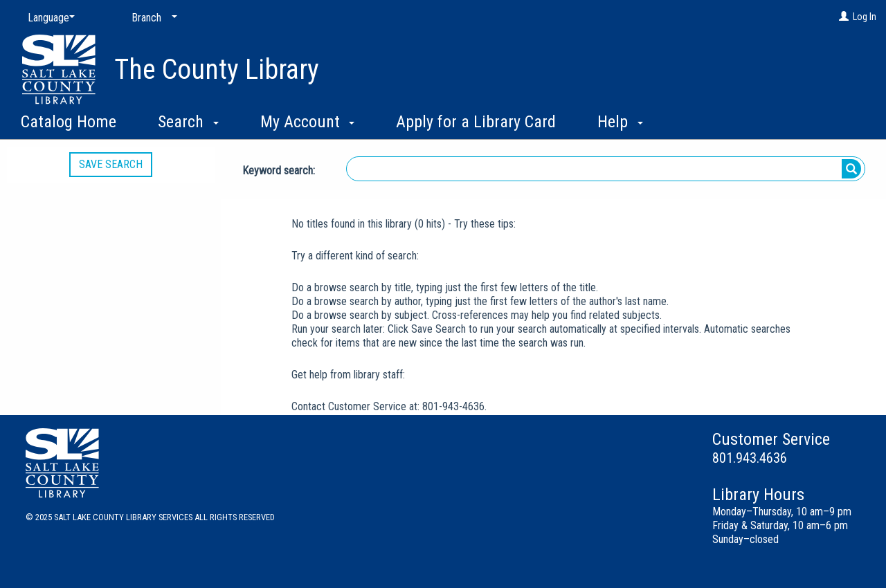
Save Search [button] (111, 164)
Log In (865, 17)
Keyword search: (280, 171)
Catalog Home (69, 122)
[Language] (48, 18)
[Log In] (844, 17)
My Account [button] (308, 122)
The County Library (217, 70)
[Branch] (152, 18)
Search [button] (188, 122)
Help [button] (620, 122)
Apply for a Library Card (476, 122)
